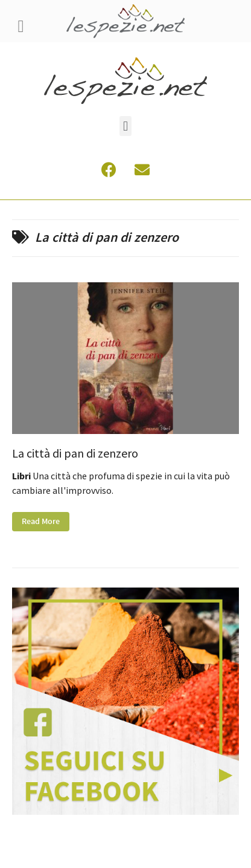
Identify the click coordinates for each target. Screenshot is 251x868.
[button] (125, 126)
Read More (41, 522)
